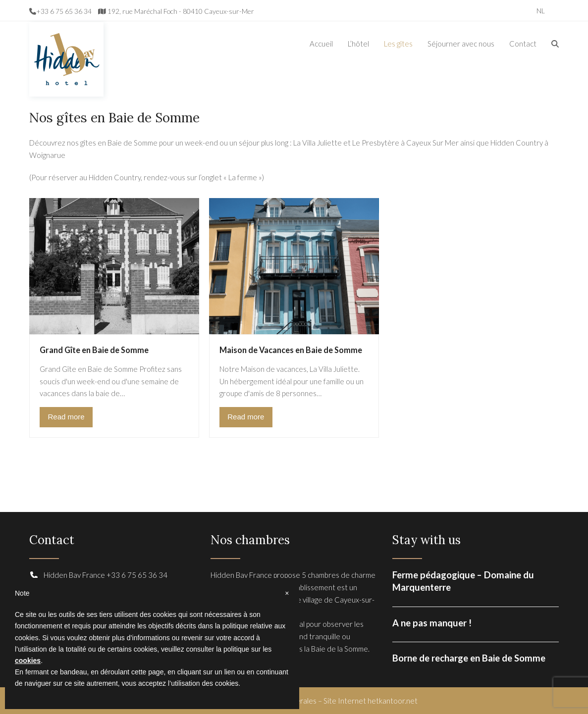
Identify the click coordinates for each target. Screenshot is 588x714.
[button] (555, 44)
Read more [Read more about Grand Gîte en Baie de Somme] (66, 417)
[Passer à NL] (541, 10)
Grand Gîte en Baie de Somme (94, 350)
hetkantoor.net (393, 701)
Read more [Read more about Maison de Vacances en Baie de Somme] (246, 417)
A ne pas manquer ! (432, 623)
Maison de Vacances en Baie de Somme (291, 350)
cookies (28, 661)
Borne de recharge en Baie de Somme (469, 658)
